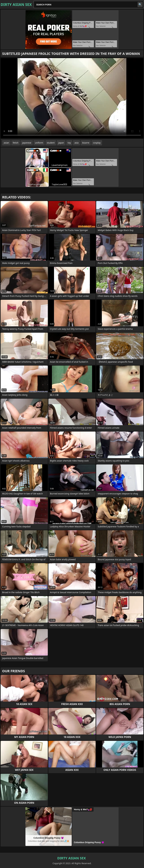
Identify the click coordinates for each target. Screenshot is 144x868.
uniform (39, 143)
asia (76, 143)
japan (61, 143)
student (51, 143)
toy (69, 143)
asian (6, 143)
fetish (16, 143)
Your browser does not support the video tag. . (72, 98)
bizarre (86, 143)
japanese (27, 143)
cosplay (97, 143)
